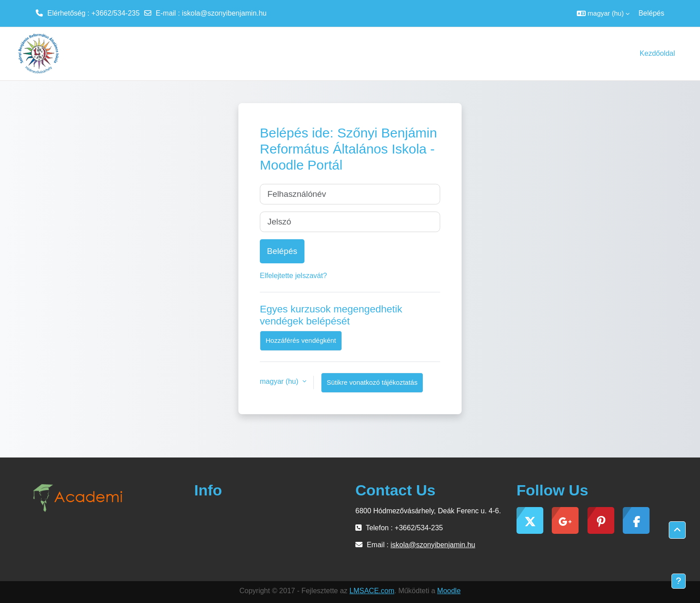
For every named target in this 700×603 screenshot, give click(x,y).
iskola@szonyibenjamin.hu (225, 13)
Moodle (449, 591)
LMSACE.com (372, 591)
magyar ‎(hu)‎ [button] (280, 381)
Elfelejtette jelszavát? (293, 276)
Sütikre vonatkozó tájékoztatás (372, 382)
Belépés (651, 13)
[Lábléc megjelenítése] (679, 581)
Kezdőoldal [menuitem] (657, 53)
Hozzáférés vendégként (301, 340)
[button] (603, 13)
